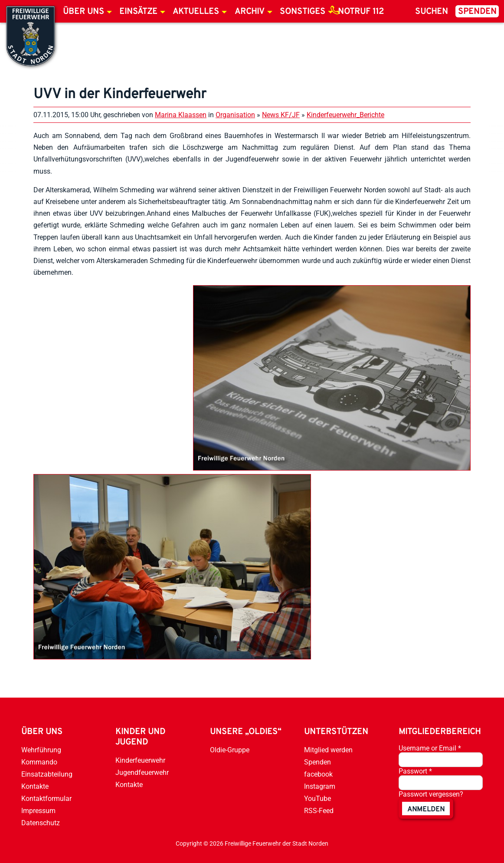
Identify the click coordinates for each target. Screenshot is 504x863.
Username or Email (430, 748)
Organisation (235, 115)
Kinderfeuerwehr (140, 760)
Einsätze (138, 12)
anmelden (426, 810)
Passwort (415, 771)
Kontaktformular (46, 799)
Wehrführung (41, 750)
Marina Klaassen (181, 115)
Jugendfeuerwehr (142, 772)
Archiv (250, 12)
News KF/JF (281, 115)
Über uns (83, 12)
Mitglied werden (328, 750)
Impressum (38, 811)
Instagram (320, 786)
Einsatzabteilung (47, 774)
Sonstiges (303, 12)
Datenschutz (41, 823)
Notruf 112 (361, 12)
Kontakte (35, 786)
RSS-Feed (319, 811)
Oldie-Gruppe (230, 750)
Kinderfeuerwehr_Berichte (345, 115)
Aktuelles (196, 12)
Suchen (432, 12)
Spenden (477, 12)
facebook (318, 774)
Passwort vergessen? (431, 794)
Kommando (39, 762)
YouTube (317, 799)
